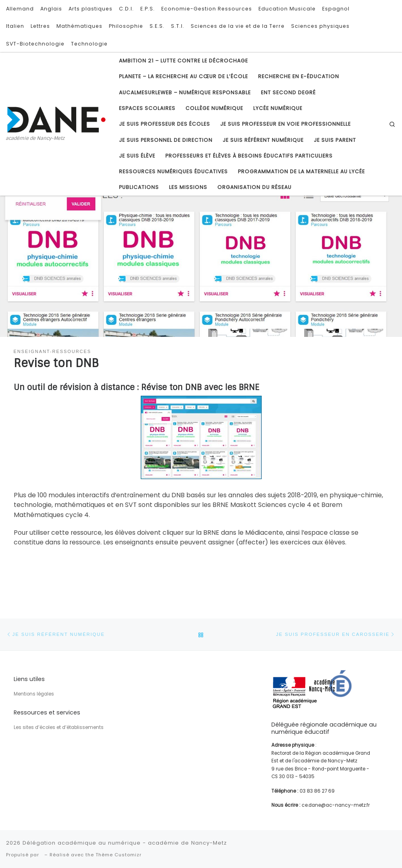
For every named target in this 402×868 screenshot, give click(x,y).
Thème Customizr (119, 855)
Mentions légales (34, 694)
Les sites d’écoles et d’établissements (59, 727)
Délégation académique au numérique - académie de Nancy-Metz (125, 843)
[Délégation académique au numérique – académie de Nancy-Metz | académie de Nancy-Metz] (56, 119)
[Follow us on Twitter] (386, 26)
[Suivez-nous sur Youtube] (386, 39)
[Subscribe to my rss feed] (386, 13)
